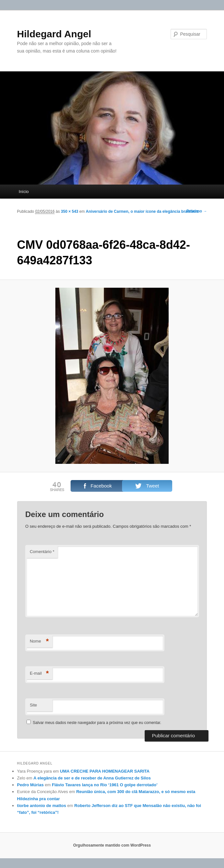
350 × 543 (70, 211)
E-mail (39, 674)
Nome (39, 641)
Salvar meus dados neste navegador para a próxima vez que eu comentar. (97, 723)
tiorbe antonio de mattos (42, 806)
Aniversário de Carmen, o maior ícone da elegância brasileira (142, 211)
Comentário (42, 552)
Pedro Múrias (30, 785)
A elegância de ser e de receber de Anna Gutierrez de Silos (92, 778)
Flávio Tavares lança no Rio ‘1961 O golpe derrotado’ (105, 785)
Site (33, 705)
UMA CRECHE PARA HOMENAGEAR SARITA (105, 771)
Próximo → (197, 211)
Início (24, 192)
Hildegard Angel (54, 34)
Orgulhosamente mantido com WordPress (112, 845)
